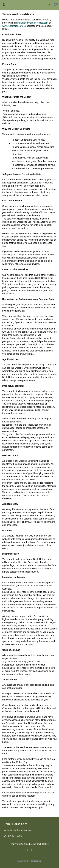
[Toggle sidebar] (4, 5)
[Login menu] (56, 5)
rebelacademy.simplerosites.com (32, 23)
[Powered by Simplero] (30, 861)
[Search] (50, 5)
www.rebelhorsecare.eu (14, 26)
